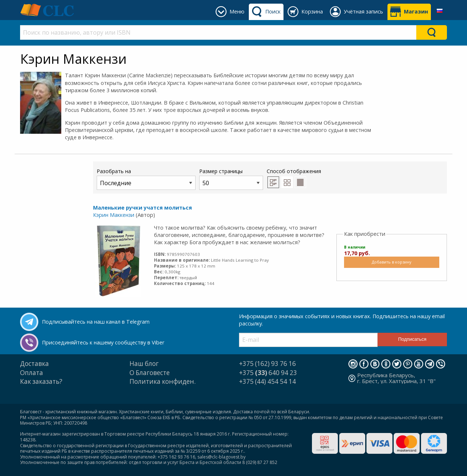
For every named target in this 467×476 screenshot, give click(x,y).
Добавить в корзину (391, 262)
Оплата (32, 373)
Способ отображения (294, 178)
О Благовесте (150, 373)
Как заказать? (41, 381)
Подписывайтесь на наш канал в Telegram (96, 322)
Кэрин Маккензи (114, 215)
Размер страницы (231, 179)
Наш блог (144, 364)
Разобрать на (146, 179)
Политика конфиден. (163, 381)
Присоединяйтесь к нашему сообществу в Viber (103, 342)
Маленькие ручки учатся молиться (142, 208)
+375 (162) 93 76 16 (267, 364)
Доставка (34, 364)
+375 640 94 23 (268, 373)
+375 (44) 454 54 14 (267, 381)
